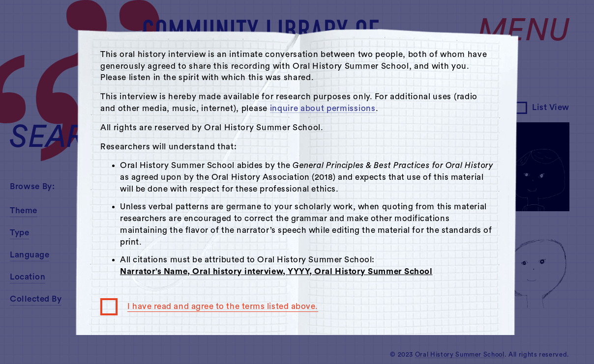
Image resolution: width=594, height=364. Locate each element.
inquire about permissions (323, 108)
